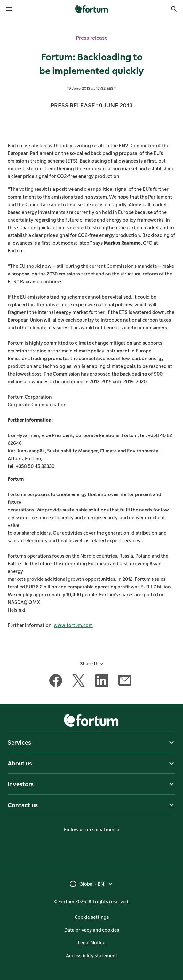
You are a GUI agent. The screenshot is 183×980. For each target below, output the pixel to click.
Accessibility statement (92, 955)
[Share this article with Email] (125, 682)
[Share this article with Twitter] (79, 682)
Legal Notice (91, 943)
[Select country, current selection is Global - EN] (92, 884)
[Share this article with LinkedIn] (102, 682)
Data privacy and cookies (92, 930)
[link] (92, 9)
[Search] (174, 9)
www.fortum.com (73, 625)
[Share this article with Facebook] (56, 682)
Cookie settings (92, 917)
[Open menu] (9, 9)
